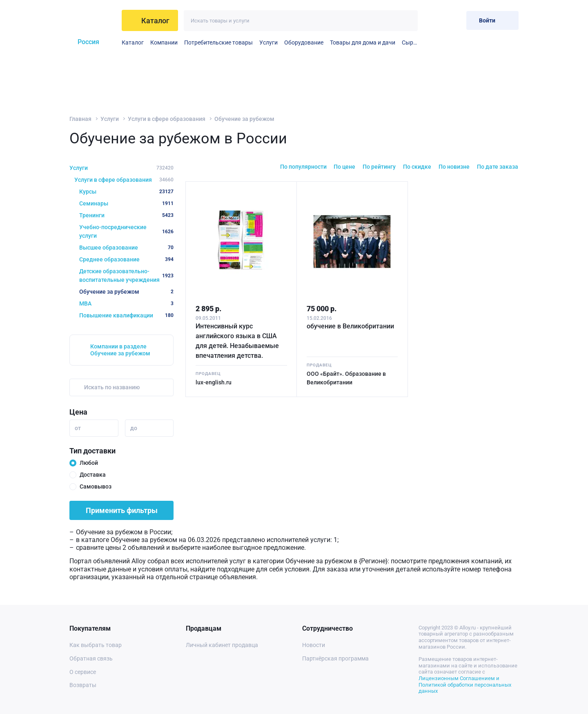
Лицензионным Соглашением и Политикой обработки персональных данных (465, 685)
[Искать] (407, 21)
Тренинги (126, 215)
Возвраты (83, 685)
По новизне (454, 167)
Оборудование (304, 42)
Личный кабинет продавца (222, 645)
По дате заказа (498, 167)
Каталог (133, 42)
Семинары (126, 203)
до (134, 428)
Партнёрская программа (335, 658)
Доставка (93, 475)
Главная (80, 119)
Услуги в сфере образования (167, 119)
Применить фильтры (122, 510)
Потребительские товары (218, 42)
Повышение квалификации (126, 315)
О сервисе (83, 672)
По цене (344, 167)
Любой (89, 463)
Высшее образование (126, 248)
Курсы (126, 192)
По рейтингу (379, 167)
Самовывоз (96, 486)
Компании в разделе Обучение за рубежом (120, 350)
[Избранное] (433, 20)
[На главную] (92, 20)
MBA (126, 303)
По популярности (303, 167)
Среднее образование (126, 259)
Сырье (410, 42)
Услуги (268, 42)
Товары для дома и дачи (363, 42)
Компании (164, 42)
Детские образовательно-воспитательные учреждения (126, 276)
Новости (314, 645)
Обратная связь (91, 658)
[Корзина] (453, 20)
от (78, 428)
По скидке (417, 167)
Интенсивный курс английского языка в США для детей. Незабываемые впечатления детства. (237, 341)
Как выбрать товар (96, 645)
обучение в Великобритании (350, 326)
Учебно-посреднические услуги (126, 231)
